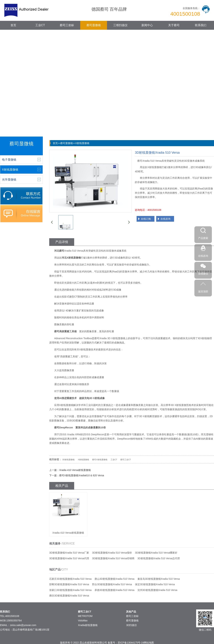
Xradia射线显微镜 (88, 625)
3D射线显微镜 (68, 460)
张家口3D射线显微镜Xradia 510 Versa (70, 590)
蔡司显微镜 (94, 25)
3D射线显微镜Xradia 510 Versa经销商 (113, 558)
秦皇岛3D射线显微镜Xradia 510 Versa (159, 579)
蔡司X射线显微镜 (100, 460)
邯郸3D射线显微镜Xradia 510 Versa (69, 584)
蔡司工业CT (126, 460)
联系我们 (201, 25)
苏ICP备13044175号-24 (131, 643)
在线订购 (146, 219)
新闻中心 (147, 25)
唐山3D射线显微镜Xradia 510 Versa (114, 579)
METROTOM (85, 616)
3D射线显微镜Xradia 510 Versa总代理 (159, 558)
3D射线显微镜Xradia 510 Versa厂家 (69, 553)
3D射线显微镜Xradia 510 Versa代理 (69, 558)
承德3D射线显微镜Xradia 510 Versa (114, 590)
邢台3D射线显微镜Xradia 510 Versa (112, 584)
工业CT (40, 25)
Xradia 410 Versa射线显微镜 (75, 470)
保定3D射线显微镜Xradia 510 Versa (155, 584)
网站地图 (149, 643)
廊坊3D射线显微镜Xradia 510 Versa (69, 596)
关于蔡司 (174, 25)
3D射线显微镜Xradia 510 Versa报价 (112, 553)
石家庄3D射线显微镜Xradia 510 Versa (70, 579)
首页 (13, 25)
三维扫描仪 (120, 25)
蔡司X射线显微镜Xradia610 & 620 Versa (82, 475)
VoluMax (83, 620)
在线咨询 (165, 219)
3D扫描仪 (131, 625)
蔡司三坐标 (67, 25)
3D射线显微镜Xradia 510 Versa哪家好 (156, 553)
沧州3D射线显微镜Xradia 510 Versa (157, 590)
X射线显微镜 (82, 143)
